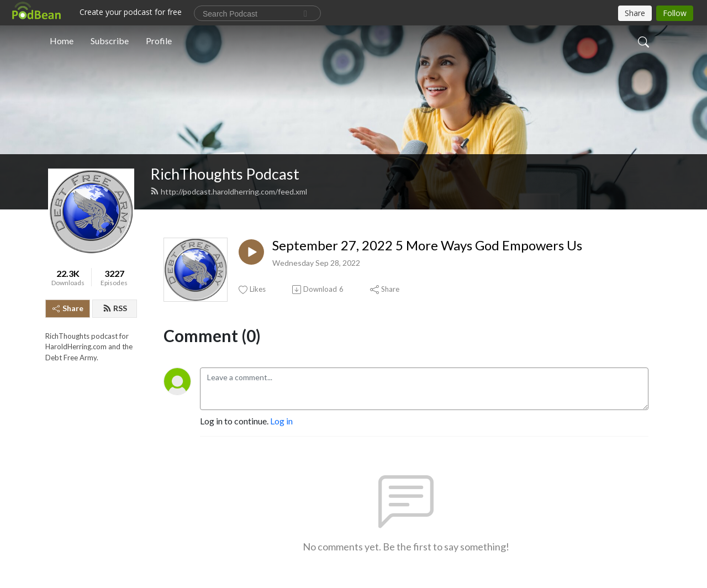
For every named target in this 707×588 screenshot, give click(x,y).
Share (68, 308)
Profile (159, 41)
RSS (115, 308)
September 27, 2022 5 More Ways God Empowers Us (427, 245)
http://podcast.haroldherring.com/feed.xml (229, 191)
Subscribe (110, 41)
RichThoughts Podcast (225, 174)
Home (62, 41)
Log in (281, 421)
